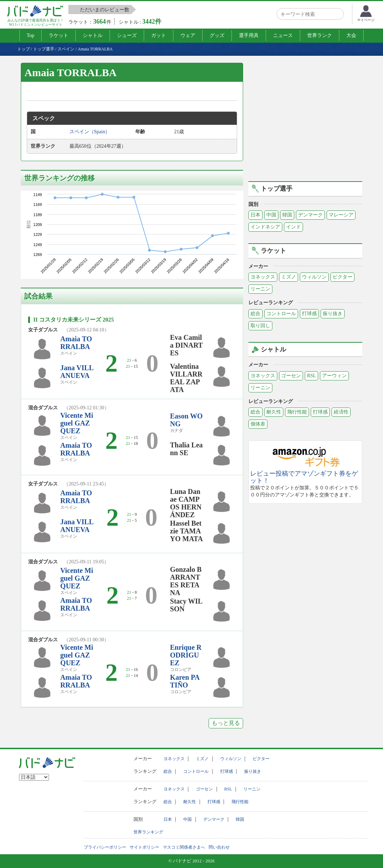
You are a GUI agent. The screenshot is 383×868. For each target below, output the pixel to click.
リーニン (260, 289)
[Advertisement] (308, 121)
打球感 (309, 314)
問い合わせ (219, 847)
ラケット (58, 35)
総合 (255, 314)
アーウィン (334, 376)
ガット (159, 35)
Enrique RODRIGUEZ (186, 655)
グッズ (217, 35)
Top (31, 35)
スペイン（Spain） (90, 132)
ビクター (342, 277)
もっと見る (226, 723)
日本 (255, 215)
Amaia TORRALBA (76, 343)
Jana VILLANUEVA (77, 372)
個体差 (258, 424)
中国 (271, 215)
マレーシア (341, 215)
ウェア (188, 35)
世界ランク (320, 35)
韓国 (287, 215)
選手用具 (249, 35)
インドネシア (265, 227)
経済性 (341, 412)
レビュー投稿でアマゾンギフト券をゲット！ (304, 477)
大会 (351, 35)
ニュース (283, 35)
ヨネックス (263, 277)
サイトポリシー (144, 847)
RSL (311, 376)
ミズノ (289, 277)
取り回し (260, 326)
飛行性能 (297, 412)
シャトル (93, 35)
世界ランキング (148, 832)
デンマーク (310, 215)
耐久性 (274, 412)
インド (294, 227)
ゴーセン (291, 376)
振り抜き (333, 314)
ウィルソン (314, 277)
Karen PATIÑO (185, 681)
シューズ (127, 35)
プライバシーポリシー (105, 847)
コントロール (281, 314)
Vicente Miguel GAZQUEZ (77, 423)
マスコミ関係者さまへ (184, 847)
